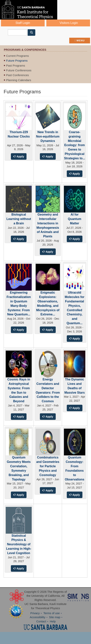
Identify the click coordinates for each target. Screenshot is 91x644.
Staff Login (23, 23)
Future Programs (17, 61)
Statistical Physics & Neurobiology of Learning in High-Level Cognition (19, 544)
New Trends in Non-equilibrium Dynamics (48, 136)
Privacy (35, 613)
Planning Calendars (19, 80)
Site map (55, 617)
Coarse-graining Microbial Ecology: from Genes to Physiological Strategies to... (75, 145)
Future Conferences (19, 70)
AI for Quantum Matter (75, 219)
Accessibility (38, 617)
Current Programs (17, 56)
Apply (20, 156)
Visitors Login (69, 23)
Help (53, 621)
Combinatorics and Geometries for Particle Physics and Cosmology (48, 466)
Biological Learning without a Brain (19, 219)
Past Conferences (17, 75)
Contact (41, 621)
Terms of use (52, 613)
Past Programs (16, 66)
